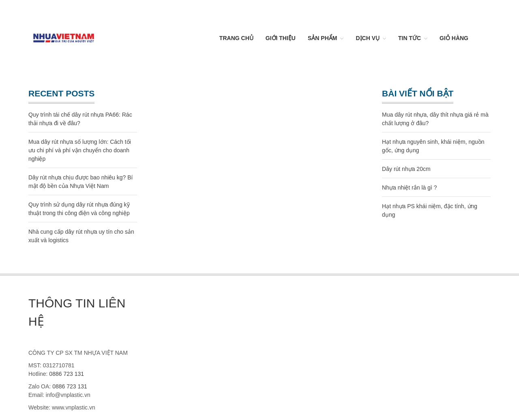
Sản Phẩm (322, 38)
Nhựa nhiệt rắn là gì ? (410, 188)
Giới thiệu (281, 38)
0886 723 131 (66, 374)
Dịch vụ (368, 38)
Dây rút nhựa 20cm (406, 169)
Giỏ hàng (454, 38)
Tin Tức (410, 38)
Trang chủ (236, 38)
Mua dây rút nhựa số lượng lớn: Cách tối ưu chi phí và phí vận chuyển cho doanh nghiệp (80, 150)
